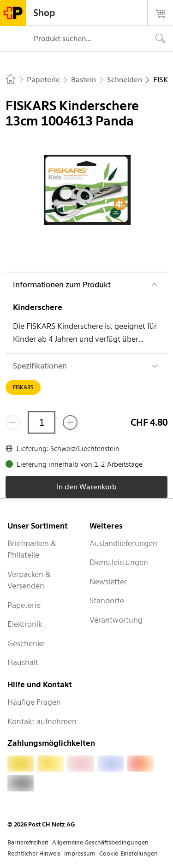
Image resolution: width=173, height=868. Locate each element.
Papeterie (24, 605)
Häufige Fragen (34, 702)
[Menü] (13, 39)
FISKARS (23, 387)
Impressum (80, 853)
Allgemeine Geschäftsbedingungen (100, 842)
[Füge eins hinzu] (70, 422)
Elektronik (25, 624)
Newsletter (108, 582)
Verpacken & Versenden (29, 580)
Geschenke (26, 643)
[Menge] (42, 422)
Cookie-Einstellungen (128, 853)
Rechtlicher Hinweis (34, 853)
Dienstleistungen (119, 562)
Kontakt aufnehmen (42, 721)
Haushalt (23, 662)
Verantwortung (116, 620)
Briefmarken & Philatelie (32, 549)
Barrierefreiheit (28, 842)
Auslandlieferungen (123, 543)
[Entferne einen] (13, 422)
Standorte (107, 600)
